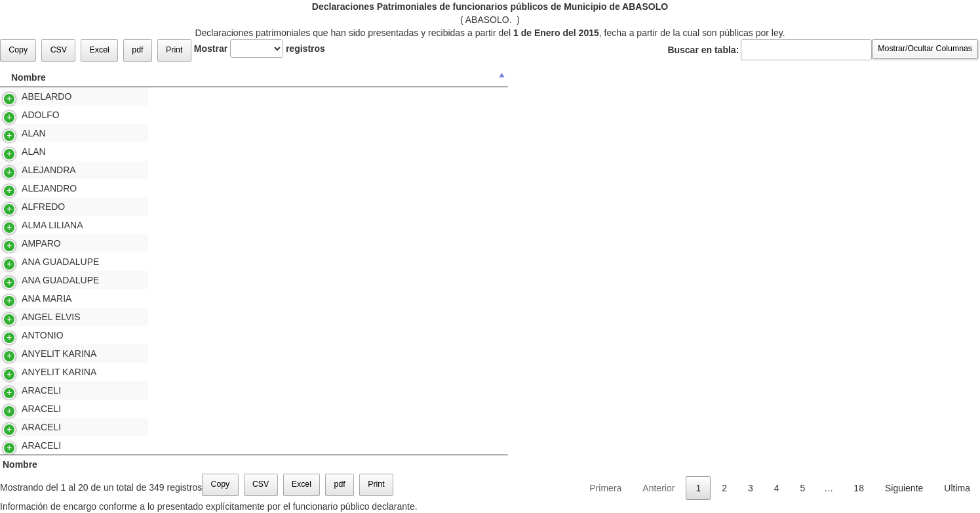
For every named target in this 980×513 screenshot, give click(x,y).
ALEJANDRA (31, 170)
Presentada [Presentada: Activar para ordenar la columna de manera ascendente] (820, 77)
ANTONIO (25, 335)
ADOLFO (23, 115)
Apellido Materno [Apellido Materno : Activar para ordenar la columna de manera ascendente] (330, 77)
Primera (605, 488)
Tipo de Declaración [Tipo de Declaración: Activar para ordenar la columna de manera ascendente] (466, 77)
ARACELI (23, 390)
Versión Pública (727, 96)
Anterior (658, 488)
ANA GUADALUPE (42, 262)
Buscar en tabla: (770, 50)
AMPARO (23, 243)
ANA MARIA (29, 298)
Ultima (957, 488)
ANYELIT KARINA (41, 354)
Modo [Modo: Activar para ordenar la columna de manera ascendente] (940, 77)
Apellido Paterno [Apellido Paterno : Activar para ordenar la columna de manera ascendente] (200, 77)
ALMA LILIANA (34, 225)
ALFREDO (25, 207)
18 (859, 488)
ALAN (16, 133)
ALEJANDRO (31, 188)
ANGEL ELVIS (33, 317)
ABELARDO (29, 96)
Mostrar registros (260, 49)
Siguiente (904, 488)
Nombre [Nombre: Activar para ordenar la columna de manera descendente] (29, 77)
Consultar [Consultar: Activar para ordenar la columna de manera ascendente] (725, 77)
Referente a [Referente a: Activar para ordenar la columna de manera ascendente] (631, 77)
